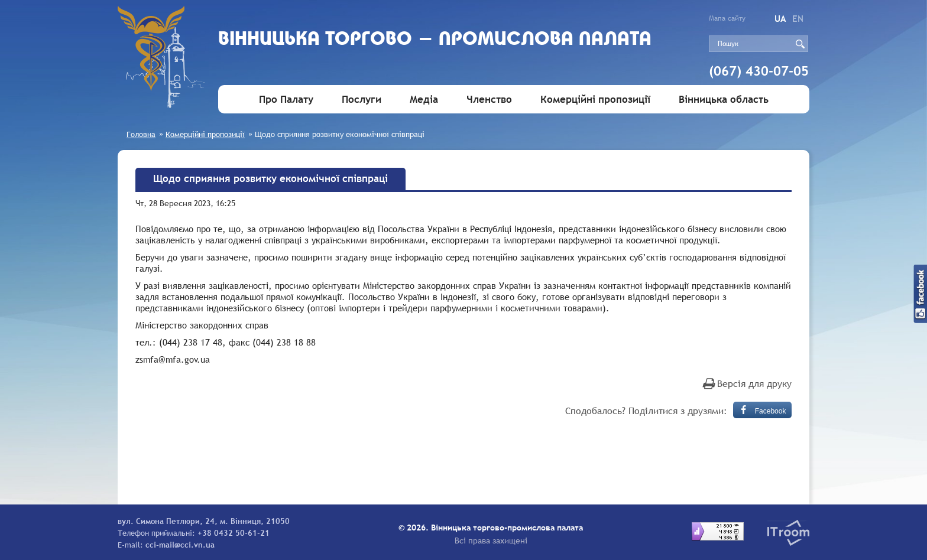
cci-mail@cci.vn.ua (180, 545)
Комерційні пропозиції (595, 100)
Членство (489, 100)
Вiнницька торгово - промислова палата (435, 40)
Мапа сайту (727, 18)
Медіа (424, 100)
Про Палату (286, 100)
